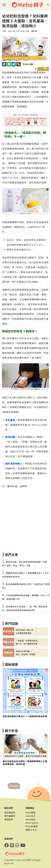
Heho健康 (30, 813)
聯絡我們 (9, 819)
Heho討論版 (32, 826)
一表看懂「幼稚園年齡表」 (28, 640)
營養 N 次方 (31, 830)
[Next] (46, 694)
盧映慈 (34, 31)
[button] (4, 5)
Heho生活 (30, 816)
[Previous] (5, 694)
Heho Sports (32, 823)
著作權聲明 (10, 816)
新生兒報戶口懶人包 (25, 630)
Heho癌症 (30, 819)
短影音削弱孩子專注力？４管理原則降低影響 (25, 716)
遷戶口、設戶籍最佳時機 (27, 644)
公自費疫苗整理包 (24, 633)
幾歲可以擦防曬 (23, 651)
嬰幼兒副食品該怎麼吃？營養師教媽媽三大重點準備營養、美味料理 (25, 763)
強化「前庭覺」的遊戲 (26, 654)
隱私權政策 (10, 813)
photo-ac (37, 389)
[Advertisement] (26, 525)
